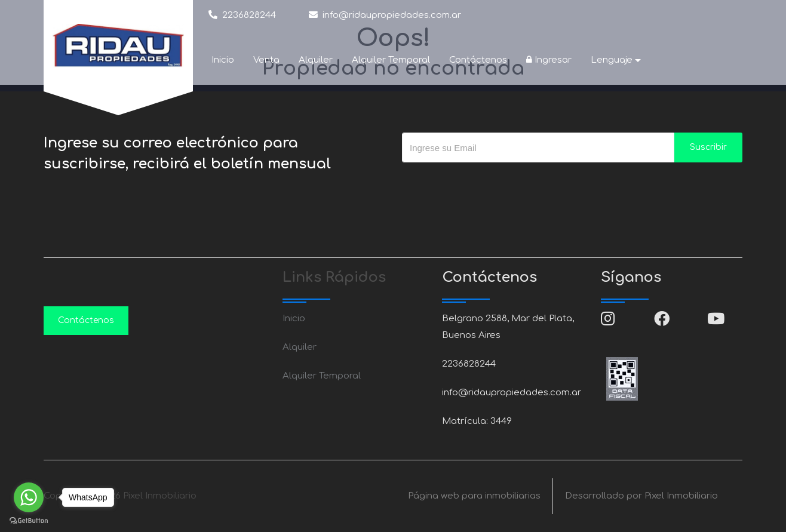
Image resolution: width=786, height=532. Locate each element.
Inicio (223, 60)
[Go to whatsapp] (29, 497)
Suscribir (708, 147)
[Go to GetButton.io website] (29, 520)
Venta (266, 60)
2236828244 (242, 15)
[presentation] (493, 186)
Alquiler (316, 60)
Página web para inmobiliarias (474, 496)
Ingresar (549, 60)
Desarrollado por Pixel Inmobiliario (641, 496)
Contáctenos (478, 60)
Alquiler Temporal (391, 60)
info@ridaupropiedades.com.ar (385, 15)
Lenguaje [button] (612, 60)
